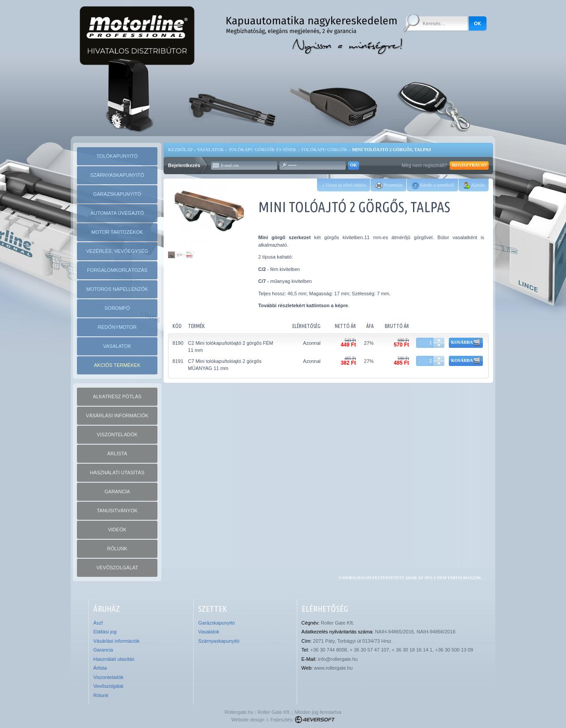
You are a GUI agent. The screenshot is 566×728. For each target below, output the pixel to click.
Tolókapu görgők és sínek (262, 150)
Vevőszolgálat (108, 686)
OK (354, 166)
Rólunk (101, 695)
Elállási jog (105, 632)
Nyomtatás (389, 185)
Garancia (103, 650)
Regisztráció (469, 166)
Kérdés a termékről (433, 185)
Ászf (98, 623)
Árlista (100, 668)
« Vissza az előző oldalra (344, 185)
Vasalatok (210, 150)
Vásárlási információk (117, 641)
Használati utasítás (114, 659)
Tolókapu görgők (324, 150)
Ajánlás (474, 185)
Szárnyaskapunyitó (219, 641)
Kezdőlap (180, 150)
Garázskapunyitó (216, 623)
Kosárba (466, 343)
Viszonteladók (108, 677)
